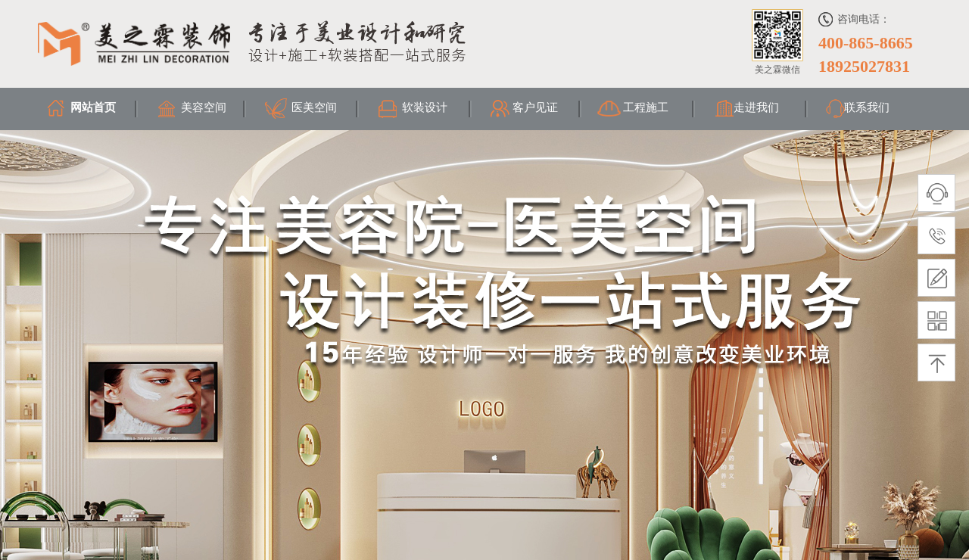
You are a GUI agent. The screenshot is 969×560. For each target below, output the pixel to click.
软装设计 (425, 107)
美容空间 (204, 107)
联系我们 (867, 107)
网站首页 (93, 107)
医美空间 (314, 107)
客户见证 (535, 107)
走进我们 (756, 107)
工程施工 (646, 107)
